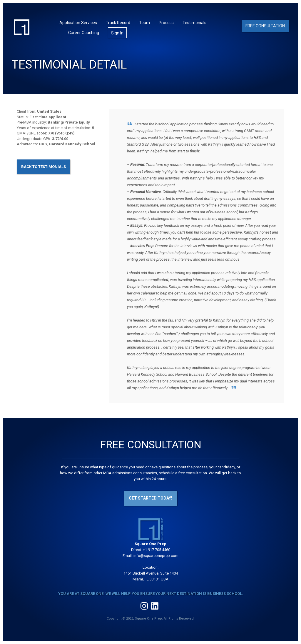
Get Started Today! (150, 498)
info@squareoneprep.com (156, 556)
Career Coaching (84, 33)
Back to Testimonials (44, 167)
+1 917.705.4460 (157, 550)
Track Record (118, 23)
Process (166, 23)
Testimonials (194, 23)
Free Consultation (265, 26)
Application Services (78, 23)
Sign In (117, 33)
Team (144, 23)
